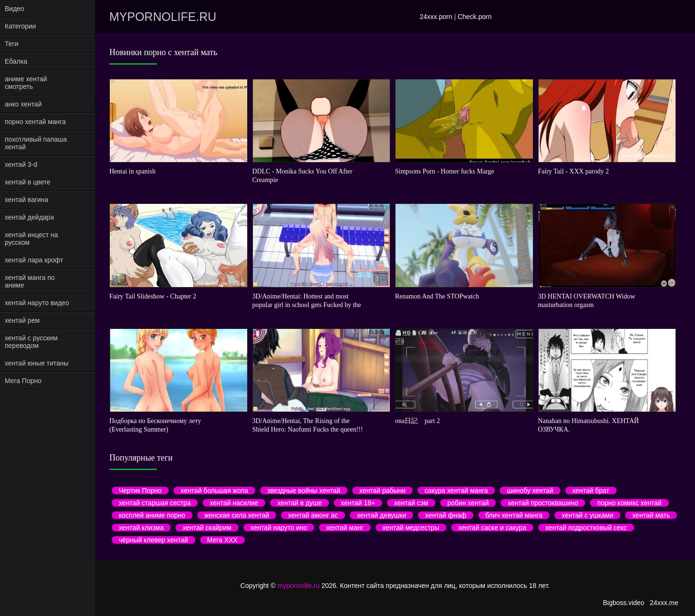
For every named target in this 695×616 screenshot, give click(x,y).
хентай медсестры (411, 528)
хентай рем (22, 320)
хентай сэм (411, 503)
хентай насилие (234, 503)
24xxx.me (664, 603)
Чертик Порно (140, 491)
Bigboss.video (623, 603)
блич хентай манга (514, 515)
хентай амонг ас (313, 515)
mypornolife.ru (163, 17)
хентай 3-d (21, 164)
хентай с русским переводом (31, 342)
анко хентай (23, 104)
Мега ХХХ (222, 540)
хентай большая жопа (214, 491)
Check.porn (475, 17)
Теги (11, 44)
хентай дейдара (29, 217)
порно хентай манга (35, 122)
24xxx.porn (436, 17)
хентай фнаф (446, 515)
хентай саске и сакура (492, 528)
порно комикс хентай (629, 503)
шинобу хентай (530, 491)
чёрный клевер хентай (154, 540)
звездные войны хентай (304, 491)
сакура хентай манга (456, 491)
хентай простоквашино (543, 503)
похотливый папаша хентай (36, 143)
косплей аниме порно (152, 515)
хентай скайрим (207, 528)
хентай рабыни (382, 491)
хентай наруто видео (37, 303)
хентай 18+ (358, 503)
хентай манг (345, 528)
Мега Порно (23, 381)
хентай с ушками (587, 515)
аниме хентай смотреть (26, 83)
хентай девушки (381, 515)
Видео (14, 9)
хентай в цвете (28, 182)
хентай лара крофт (34, 260)
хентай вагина (27, 200)
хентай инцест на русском (31, 239)
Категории (20, 26)
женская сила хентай (237, 515)
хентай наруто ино (279, 528)
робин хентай (468, 503)
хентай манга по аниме (30, 281)
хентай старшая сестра (155, 503)
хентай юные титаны (37, 363)
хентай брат (591, 491)
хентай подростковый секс (586, 528)
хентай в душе (299, 503)
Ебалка (16, 61)
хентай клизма (141, 528)
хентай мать (651, 515)
